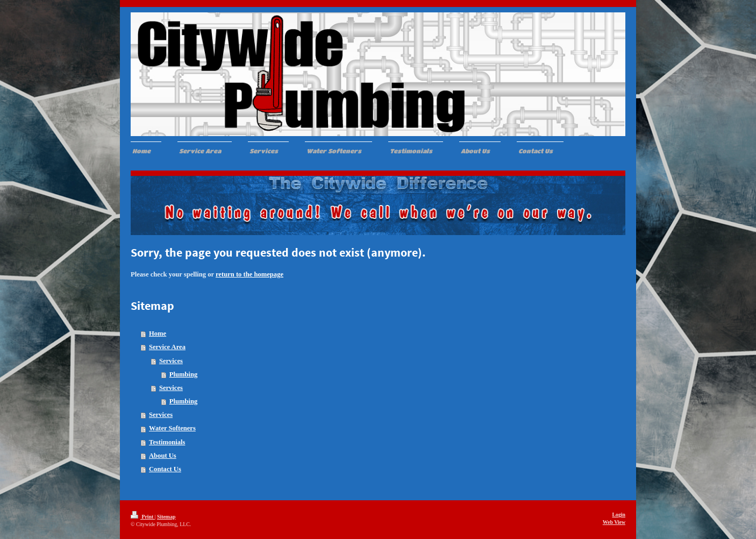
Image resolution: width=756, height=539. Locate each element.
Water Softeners (172, 428)
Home (158, 334)
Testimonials (167, 442)
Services (171, 361)
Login (619, 515)
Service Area (167, 347)
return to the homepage (249, 274)
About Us (163, 456)
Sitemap (166, 517)
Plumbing (184, 374)
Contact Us (165, 469)
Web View (614, 522)
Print (143, 517)
